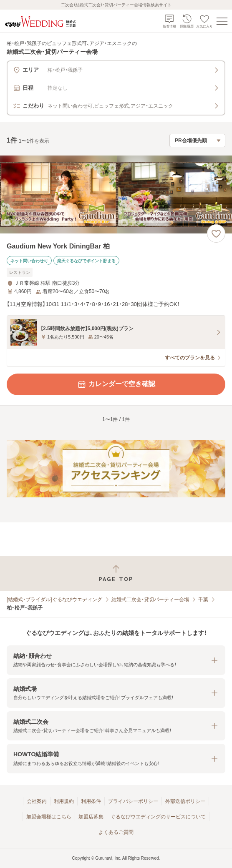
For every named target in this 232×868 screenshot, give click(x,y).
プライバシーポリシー (133, 801)
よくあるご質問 (116, 832)
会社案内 (37, 801)
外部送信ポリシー (185, 801)
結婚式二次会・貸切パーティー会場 (150, 600)
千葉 (203, 600)
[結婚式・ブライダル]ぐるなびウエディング (54, 600)
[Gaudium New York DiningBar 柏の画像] (116, 194)
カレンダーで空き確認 (116, 384)
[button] (116, 660)
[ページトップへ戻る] (116, 573)
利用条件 (91, 801)
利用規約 (64, 801)
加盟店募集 (91, 817)
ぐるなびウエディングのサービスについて (158, 817)
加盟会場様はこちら (49, 817)
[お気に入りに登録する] (216, 233)
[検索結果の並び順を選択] (197, 140)
